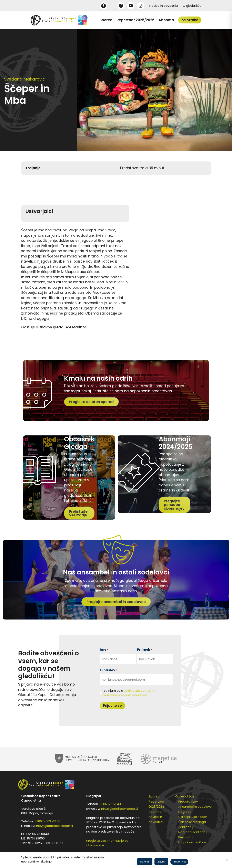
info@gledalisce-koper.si (54, 826)
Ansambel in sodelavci (195, 807)
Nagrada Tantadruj (193, 832)
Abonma (166, 20)
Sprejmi (145, 862)
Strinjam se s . (129, 693)
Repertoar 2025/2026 (135, 20)
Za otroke (190, 20)
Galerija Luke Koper (193, 817)
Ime (104, 650)
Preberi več (179, 862)
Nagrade (185, 812)
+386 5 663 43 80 (47, 821)
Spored (106, 20)
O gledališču (192, 6)
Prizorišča (185, 837)
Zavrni (161, 862)
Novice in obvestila (164, 6)
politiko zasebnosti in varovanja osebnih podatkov (129, 693)
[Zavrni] (227, 860)
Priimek (145, 650)
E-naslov (109, 670)
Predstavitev (188, 801)
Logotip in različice (192, 842)
